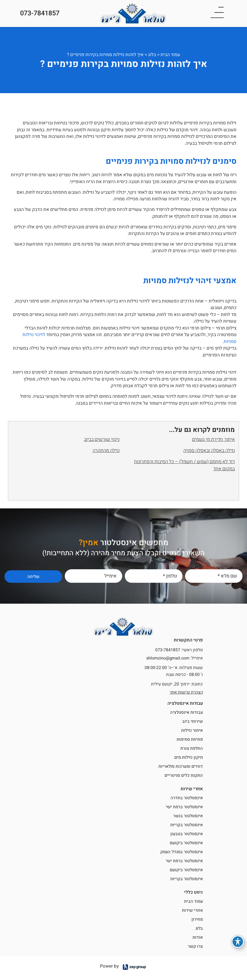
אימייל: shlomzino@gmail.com (175, 658)
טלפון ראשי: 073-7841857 (179, 650)
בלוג (152, 55)
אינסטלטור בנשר (188, 816)
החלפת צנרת (192, 748)
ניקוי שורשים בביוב (102, 439)
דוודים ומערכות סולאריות (181, 766)
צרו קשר (195, 946)
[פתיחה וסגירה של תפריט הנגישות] (238, 942)
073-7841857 (40, 13)
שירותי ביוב (193, 721)
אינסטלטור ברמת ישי (184, 807)
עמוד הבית (170, 55)
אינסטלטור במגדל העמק (182, 852)
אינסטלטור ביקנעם (186, 843)
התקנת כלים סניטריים (184, 775)
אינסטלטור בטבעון (187, 834)
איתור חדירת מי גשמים (213, 439)
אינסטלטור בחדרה (187, 798)
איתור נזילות (192, 730)
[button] (217, 13)
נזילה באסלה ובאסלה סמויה (209, 451)
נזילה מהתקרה (106, 451)
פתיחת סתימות (190, 739)
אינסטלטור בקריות (187, 825)
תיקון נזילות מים (189, 757)
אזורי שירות (192, 910)
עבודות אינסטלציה (186, 712)
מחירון (197, 919)
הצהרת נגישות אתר (186, 692)
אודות (198, 937)
